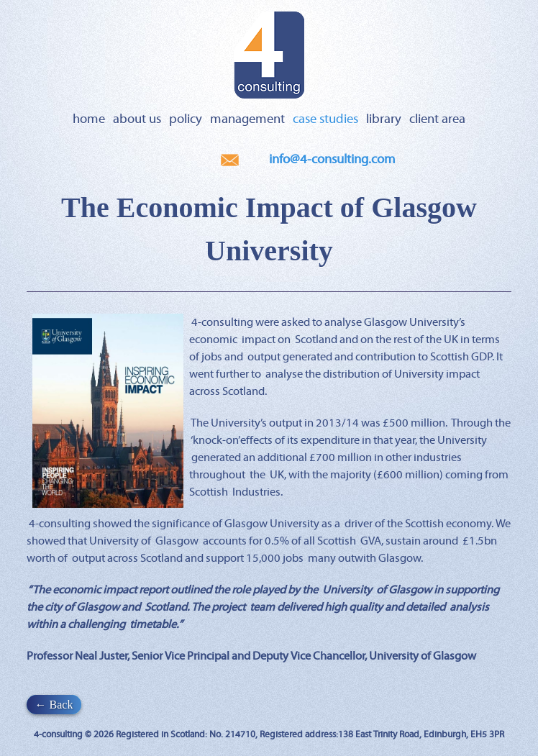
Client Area (437, 119)
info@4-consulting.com (332, 160)
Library (384, 119)
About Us (137, 119)
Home (89, 119)
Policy (186, 119)
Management (247, 119)
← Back (54, 705)
